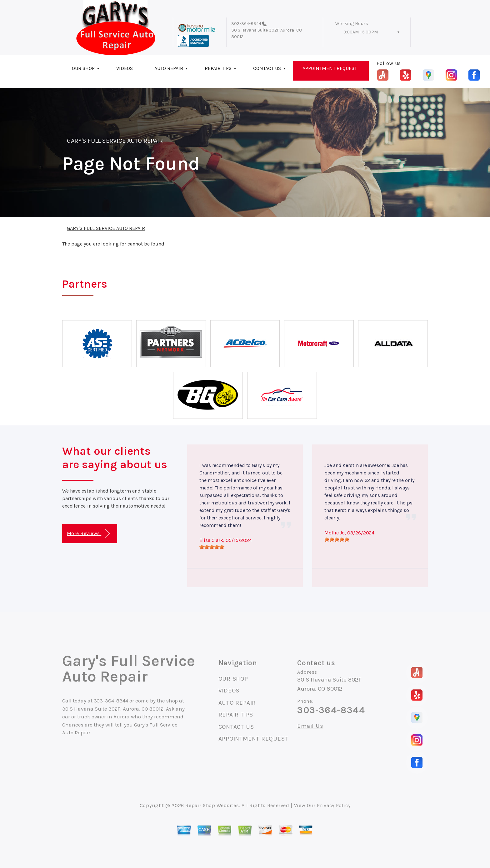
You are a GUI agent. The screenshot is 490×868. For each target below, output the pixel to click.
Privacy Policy (334, 805)
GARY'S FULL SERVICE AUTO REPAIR (115, 141)
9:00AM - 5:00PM (361, 32)
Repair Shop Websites (212, 805)
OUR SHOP (83, 68)
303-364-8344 (246, 24)
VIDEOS (125, 68)
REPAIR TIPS (218, 68)
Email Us (310, 726)
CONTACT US (267, 68)
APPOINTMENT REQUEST (330, 68)
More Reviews (88, 534)
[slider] (212, 547)
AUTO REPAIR (169, 68)
